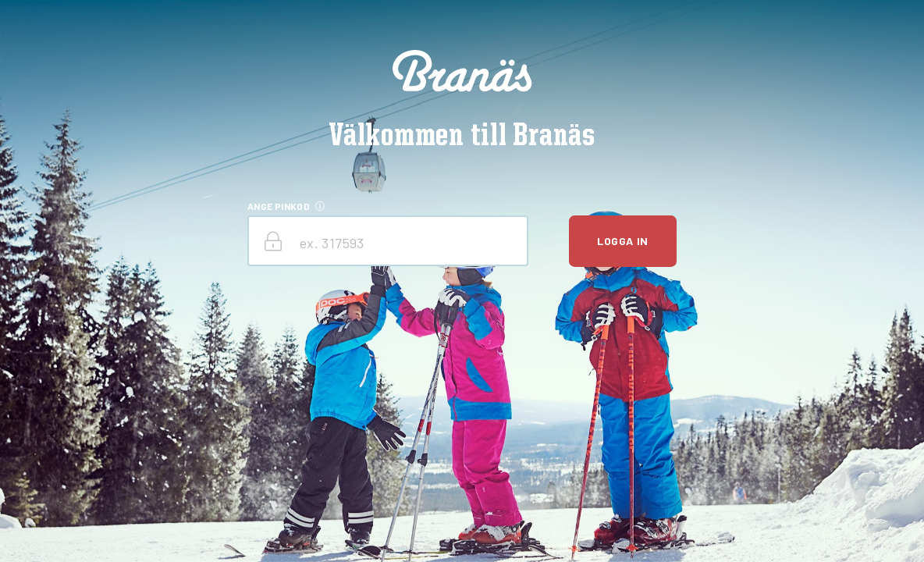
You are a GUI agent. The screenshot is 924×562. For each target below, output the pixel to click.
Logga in (622, 241)
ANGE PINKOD (279, 206)
